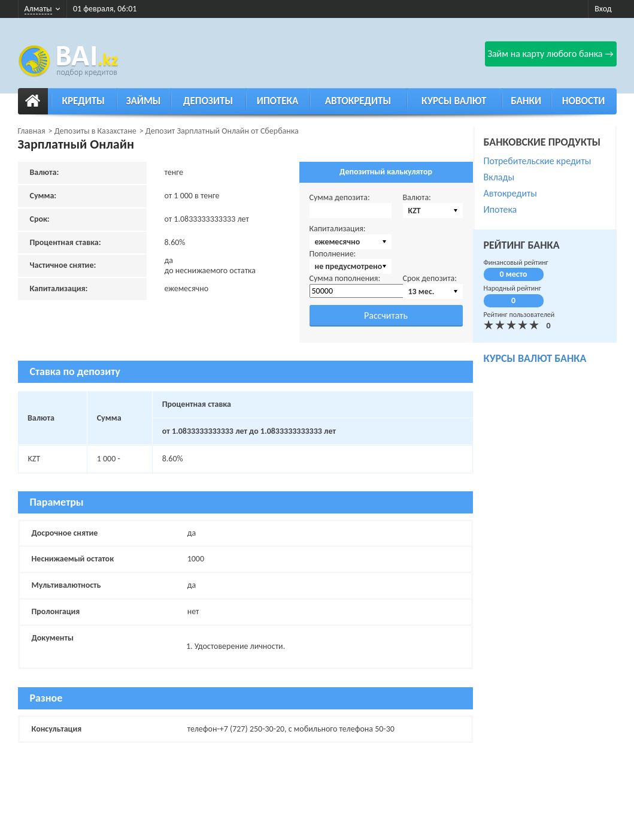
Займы (144, 101)
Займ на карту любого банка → (550, 54)
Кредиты (83, 101)
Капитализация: (338, 229)
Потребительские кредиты (538, 161)
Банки (526, 101)
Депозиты (208, 101)
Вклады (499, 177)
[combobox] (433, 211)
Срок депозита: (430, 278)
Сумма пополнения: (345, 278)
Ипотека (278, 101)
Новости (584, 101)
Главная (32, 131)
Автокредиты (358, 101)
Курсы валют (454, 101)
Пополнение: (333, 254)
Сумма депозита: (340, 197)
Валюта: (417, 197)
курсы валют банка (535, 358)
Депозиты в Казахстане (95, 131)
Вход (603, 9)
